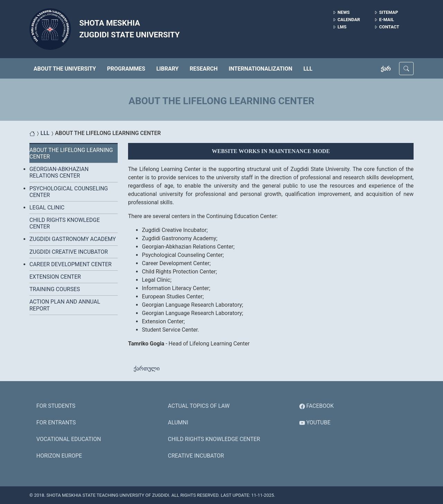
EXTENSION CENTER (55, 277)
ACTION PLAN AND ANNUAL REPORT (65, 305)
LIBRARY (168, 69)
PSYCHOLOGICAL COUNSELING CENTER (69, 192)
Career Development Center (70, 264)
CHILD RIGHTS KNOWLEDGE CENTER (65, 223)
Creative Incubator (196, 456)
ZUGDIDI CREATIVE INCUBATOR (69, 252)
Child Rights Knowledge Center (214, 439)
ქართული (147, 368)
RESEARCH (204, 69)
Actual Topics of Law (199, 406)
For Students (56, 406)
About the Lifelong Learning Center (71, 153)
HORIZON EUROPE (59, 456)
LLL (308, 69)
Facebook (317, 406)
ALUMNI (178, 422)
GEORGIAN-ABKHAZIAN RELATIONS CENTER (59, 172)
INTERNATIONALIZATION (261, 69)
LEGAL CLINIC (47, 208)
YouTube (315, 422)
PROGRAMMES (126, 69)
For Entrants (56, 422)
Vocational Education (69, 439)
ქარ (386, 69)
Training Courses (55, 289)
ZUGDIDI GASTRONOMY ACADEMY (73, 239)
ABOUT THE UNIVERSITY (65, 69)
